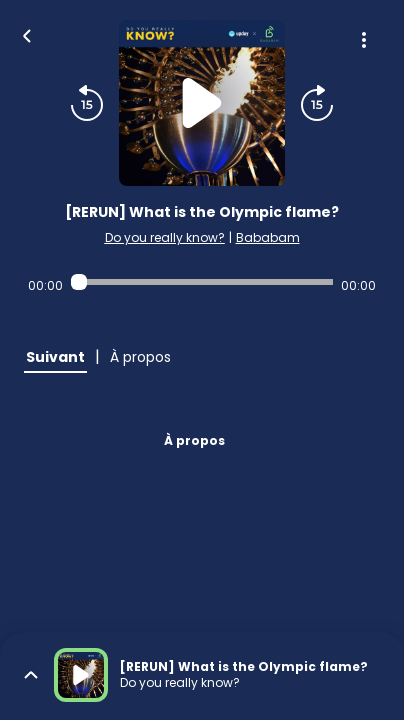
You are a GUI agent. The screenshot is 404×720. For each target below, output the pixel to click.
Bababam (268, 237)
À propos (194, 440)
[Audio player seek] (202, 282)
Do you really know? (165, 237)
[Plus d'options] (364, 40)
